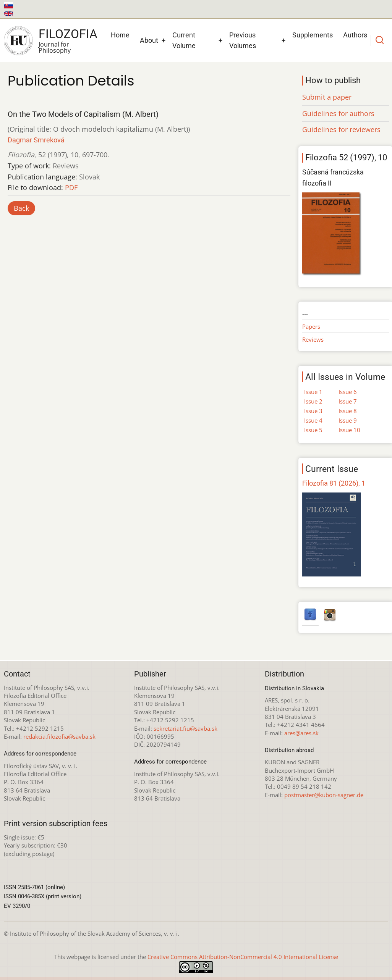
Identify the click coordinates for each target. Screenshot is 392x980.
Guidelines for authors (338, 113)
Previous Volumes (243, 40)
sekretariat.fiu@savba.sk (185, 728)
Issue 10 (349, 430)
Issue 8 (348, 411)
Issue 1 (313, 392)
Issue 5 (313, 430)
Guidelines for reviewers (341, 129)
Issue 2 (313, 401)
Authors (355, 35)
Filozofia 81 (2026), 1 (334, 483)
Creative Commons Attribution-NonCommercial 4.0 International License (243, 957)
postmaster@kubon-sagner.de (324, 795)
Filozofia (68, 34)
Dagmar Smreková (36, 140)
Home (120, 35)
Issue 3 (313, 411)
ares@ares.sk (301, 733)
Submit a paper (327, 97)
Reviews (313, 339)
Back (21, 208)
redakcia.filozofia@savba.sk (59, 736)
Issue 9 (348, 420)
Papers (311, 326)
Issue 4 (313, 420)
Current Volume (184, 40)
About (149, 40)
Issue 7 (348, 401)
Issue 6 (348, 392)
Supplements (313, 35)
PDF (71, 187)
